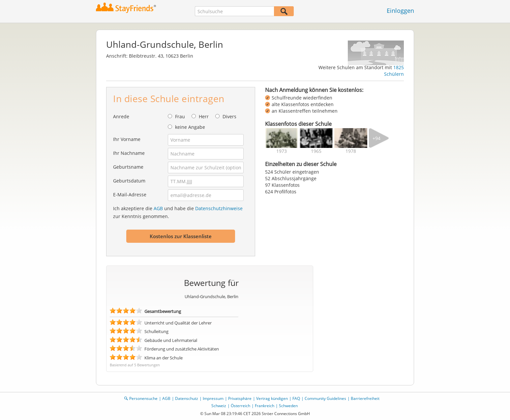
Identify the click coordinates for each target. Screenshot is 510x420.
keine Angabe (190, 127)
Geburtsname (128, 167)
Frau (180, 116)
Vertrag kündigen (272, 398)
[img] (282, 138)
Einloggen (400, 11)
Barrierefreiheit (365, 398)
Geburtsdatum (129, 181)
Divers (229, 116)
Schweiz (219, 406)
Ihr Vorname (127, 139)
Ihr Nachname (129, 153)
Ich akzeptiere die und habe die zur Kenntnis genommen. (178, 212)
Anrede (121, 116)
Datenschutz (187, 398)
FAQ (296, 398)
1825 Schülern (394, 71)
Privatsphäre (240, 398)
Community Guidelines (325, 398)
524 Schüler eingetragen (292, 172)
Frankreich (265, 406)
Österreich (240, 406)
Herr (204, 116)
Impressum (213, 398)
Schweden (288, 406)
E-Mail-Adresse (130, 195)
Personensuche (143, 398)
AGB (158, 208)
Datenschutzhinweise (219, 208)
